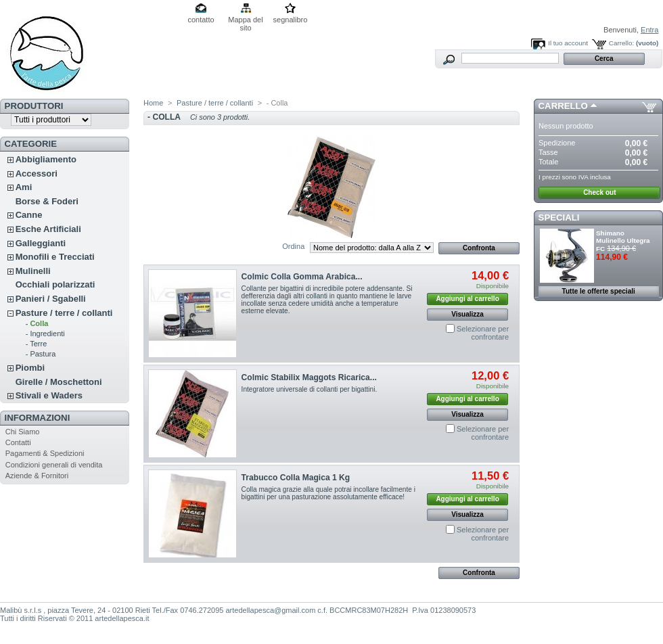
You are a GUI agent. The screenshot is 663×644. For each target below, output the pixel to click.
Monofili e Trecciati (55, 257)
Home (153, 103)
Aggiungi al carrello (467, 299)
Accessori (37, 174)
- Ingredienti (45, 333)
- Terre (37, 344)
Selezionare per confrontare (483, 333)
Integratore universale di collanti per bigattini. (310, 389)
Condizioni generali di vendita (54, 465)
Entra (649, 30)
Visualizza (467, 314)
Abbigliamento (46, 159)
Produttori (34, 106)
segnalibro (291, 20)
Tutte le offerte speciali (599, 291)
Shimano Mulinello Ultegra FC (623, 241)
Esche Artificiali (48, 229)
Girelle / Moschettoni (59, 382)
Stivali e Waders (49, 395)
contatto (201, 20)
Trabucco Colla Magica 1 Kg (296, 478)
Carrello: (621, 43)
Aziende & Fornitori (37, 476)
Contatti (18, 442)
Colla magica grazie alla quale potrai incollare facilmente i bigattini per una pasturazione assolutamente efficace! (328, 493)
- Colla (37, 323)
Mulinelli (33, 271)
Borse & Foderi (47, 201)
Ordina (293, 246)
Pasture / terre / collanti (64, 313)
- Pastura (41, 354)
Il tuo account (568, 43)
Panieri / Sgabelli (51, 299)
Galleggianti (41, 243)
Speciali (559, 217)
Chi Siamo (23, 432)
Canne (29, 215)
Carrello (563, 106)
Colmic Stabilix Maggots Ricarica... (309, 377)
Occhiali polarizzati (55, 284)
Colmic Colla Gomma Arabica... (302, 277)
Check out (599, 192)
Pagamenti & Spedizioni (45, 453)
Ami (24, 187)
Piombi (30, 368)
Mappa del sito (245, 21)
